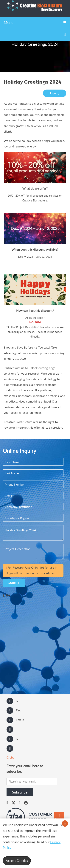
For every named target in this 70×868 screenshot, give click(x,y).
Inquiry (55, 93)
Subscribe (20, 792)
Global (11, 757)
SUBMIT (14, 583)
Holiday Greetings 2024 (33, 533)
